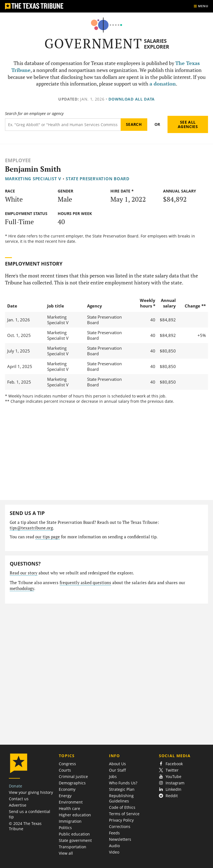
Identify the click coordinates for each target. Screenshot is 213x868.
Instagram (172, 783)
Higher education (75, 815)
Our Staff (117, 770)
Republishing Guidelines (121, 798)
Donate (16, 786)
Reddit (168, 796)
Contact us (19, 799)
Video (114, 852)
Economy (67, 789)
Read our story (24, 573)
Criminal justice (73, 776)
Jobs (113, 776)
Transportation (73, 847)
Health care (69, 808)
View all (66, 853)
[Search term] (63, 125)
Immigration (70, 821)
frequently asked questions (85, 583)
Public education (74, 834)
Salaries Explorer (157, 44)
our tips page (48, 537)
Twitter (169, 770)
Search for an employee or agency (34, 114)
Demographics (72, 783)
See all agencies (188, 124)
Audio (114, 846)
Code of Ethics (122, 807)
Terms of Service (124, 814)
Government (93, 43)
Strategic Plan (122, 789)
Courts (65, 770)
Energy (65, 796)
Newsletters (120, 839)
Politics (65, 828)
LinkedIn (170, 789)
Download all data (132, 99)
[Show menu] (201, 6)
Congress (67, 764)
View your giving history (31, 792)
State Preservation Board (98, 179)
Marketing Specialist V (33, 179)
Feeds (114, 833)
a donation (163, 84)
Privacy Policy (121, 820)
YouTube (170, 776)
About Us (117, 764)
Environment (71, 802)
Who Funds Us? (123, 783)
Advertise (18, 805)
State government (75, 840)
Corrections (120, 826)
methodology (22, 588)
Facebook (171, 764)
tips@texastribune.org (31, 528)
